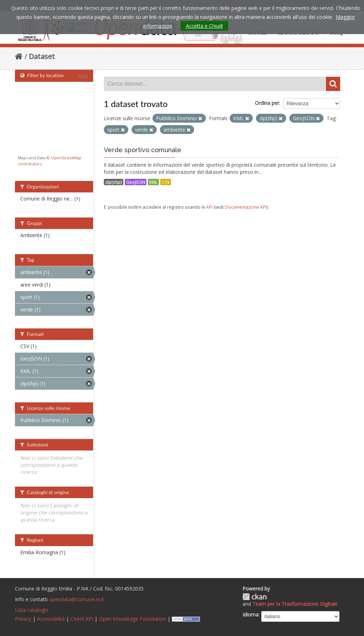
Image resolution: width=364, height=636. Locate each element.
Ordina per (267, 103)
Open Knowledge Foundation (132, 619)
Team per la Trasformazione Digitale (295, 604)
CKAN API (82, 619)
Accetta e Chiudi (204, 26)
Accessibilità (51, 619)
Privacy (23, 619)
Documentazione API (246, 207)
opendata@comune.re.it (77, 599)
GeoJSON (136, 182)
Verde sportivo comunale (143, 150)
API (209, 207)
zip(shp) (114, 182)
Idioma (250, 614)
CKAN (255, 597)
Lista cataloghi (32, 610)
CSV (166, 182)
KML (153, 182)
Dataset (42, 56)
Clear (83, 76)
